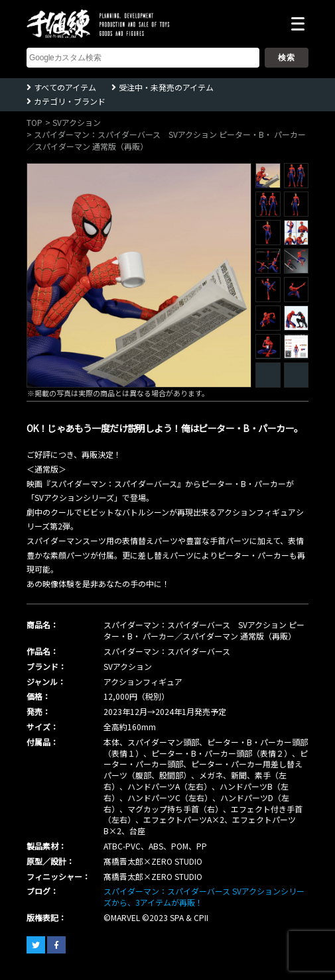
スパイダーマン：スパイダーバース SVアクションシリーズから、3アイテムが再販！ (204, 897)
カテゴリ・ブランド (70, 101)
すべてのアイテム (65, 87)
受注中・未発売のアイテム (166, 87)
